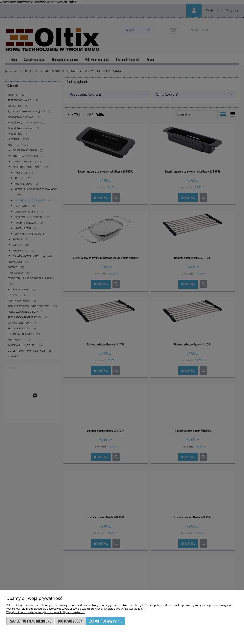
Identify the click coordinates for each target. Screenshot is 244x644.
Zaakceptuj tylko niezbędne (30, 621)
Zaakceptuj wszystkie (106, 621)
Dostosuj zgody (70, 621)
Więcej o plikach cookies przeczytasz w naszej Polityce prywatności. (46, 612)
